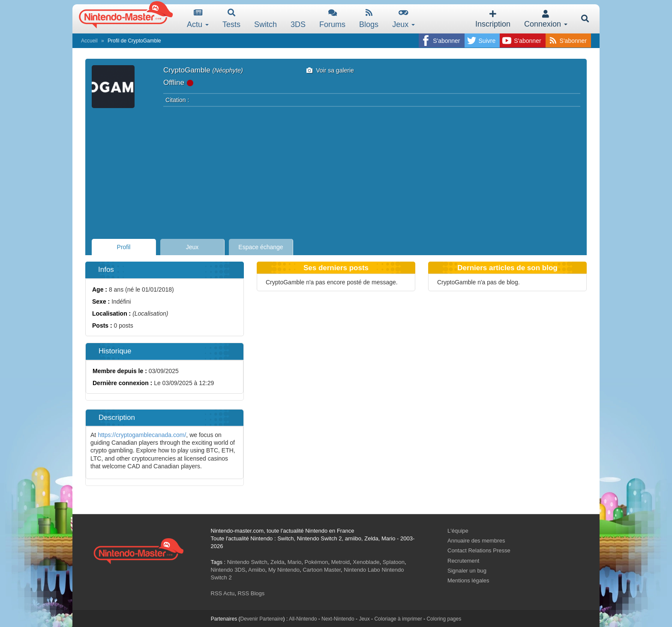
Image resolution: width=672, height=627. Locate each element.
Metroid (340, 562)
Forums (332, 19)
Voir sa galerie (330, 70)
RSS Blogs (251, 593)
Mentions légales (468, 580)
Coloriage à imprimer (398, 619)
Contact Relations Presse (479, 550)
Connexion (546, 19)
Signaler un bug (467, 571)
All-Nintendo (303, 619)
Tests (231, 19)
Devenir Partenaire (262, 619)
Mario (295, 562)
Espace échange (261, 247)
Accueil (89, 41)
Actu (198, 19)
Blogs (369, 19)
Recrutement (463, 561)
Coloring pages (444, 619)
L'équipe (458, 531)
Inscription (493, 19)
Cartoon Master (322, 570)
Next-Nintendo (338, 619)
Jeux (403, 19)
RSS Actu (223, 593)
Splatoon (394, 562)
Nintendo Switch (247, 562)
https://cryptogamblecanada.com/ (142, 435)
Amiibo (257, 570)
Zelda (277, 562)
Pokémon (316, 562)
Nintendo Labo (362, 570)
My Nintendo (284, 570)
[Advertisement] (336, 170)
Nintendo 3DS (228, 570)
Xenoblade (366, 562)
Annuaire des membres (476, 541)
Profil (124, 247)
